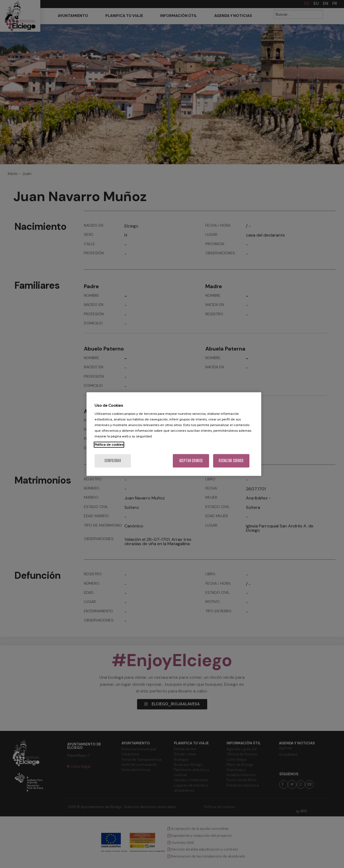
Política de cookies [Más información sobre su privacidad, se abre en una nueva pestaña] (109, 445)
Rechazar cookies (231, 461)
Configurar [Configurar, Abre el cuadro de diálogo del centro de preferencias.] (113, 461)
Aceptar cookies (191, 461)
